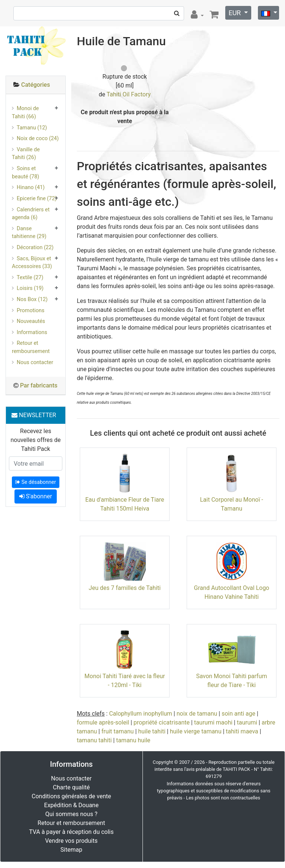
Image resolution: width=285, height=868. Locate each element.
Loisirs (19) (30, 288)
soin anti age (238, 714)
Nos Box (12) (32, 299)
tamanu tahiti (94, 740)
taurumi (247, 722)
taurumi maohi (213, 722)
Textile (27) (30, 278)
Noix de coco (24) (38, 138)
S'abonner (36, 496)
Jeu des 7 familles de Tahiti (125, 588)
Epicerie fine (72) (37, 199)
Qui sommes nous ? (71, 814)
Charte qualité (71, 787)
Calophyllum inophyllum (141, 714)
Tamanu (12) (32, 128)
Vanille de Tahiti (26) (26, 154)
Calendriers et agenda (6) (31, 214)
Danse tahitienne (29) (29, 233)
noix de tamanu (197, 714)
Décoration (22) (35, 247)
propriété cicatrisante (162, 722)
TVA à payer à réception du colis (71, 832)
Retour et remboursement (31, 347)
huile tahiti (152, 731)
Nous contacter (35, 362)
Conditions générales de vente (71, 796)
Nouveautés (31, 321)
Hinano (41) (31, 187)
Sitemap (71, 850)
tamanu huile (133, 740)
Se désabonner (35, 482)
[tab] (36, 85)
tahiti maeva (242, 731)
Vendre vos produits (72, 841)
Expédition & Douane (71, 805)
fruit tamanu (117, 731)
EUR (235, 13)
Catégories (36, 85)
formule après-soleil (103, 722)
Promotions (31, 311)
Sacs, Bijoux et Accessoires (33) (32, 263)
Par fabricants (39, 385)
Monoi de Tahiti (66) (25, 113)
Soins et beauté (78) (26, 173)
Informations (32, 332)
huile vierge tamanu (196, 731)
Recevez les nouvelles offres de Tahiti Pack (35, 440)
